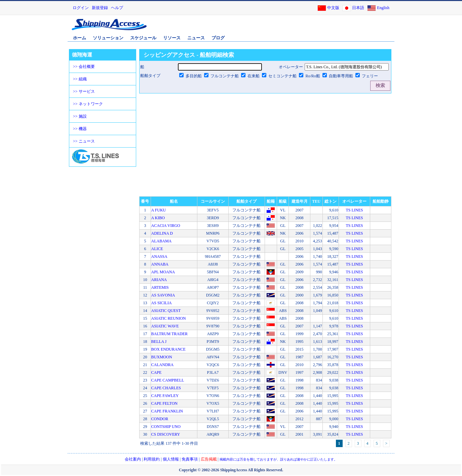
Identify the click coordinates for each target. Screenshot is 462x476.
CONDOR (160, 419)
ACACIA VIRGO (166, 226)
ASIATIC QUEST (166, 311)
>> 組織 (80, 79)
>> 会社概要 (84, 67)
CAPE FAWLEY (165, 396)
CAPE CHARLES (166, 388)
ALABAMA (162, 241)
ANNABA (160, 264)
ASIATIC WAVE (165, 326)
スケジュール (143, 38)
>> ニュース (84, 141)
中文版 (333, 8)
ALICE (157, 249)
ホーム (80, 38)
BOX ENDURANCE (168, 349)
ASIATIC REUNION (169, 318)
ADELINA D (162, 233)
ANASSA (159, 256)
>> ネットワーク (88, 104)
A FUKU (159, 210)
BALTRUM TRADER (169, 334)
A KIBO (158, 218)
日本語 (358, 8)
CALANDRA (163, 365)
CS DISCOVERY (166, 434)
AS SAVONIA (163, 295)
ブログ (218, 38)
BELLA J (159, 342)
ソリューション (108, 38)
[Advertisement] (315, 28)
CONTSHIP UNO (166, 427)
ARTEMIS (160, 287)
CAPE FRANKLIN (167, 411)
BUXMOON (162, 357)
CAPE (157, 372)
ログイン (81, 8)
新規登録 (100, 8)
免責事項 (190, 459)
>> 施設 (80, 116)
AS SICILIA (162, 303)
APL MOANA (163, 272)
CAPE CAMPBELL (168, 380)
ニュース (196, 38)
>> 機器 (80, 129)
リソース (172, 38)
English (383, 8)
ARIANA (159, 280)
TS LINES (354, 210)
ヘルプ (117, 8)
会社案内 (133, 459)
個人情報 (171, 459)
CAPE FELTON (164, 403)
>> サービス (84, 91)
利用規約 (152, 459)
